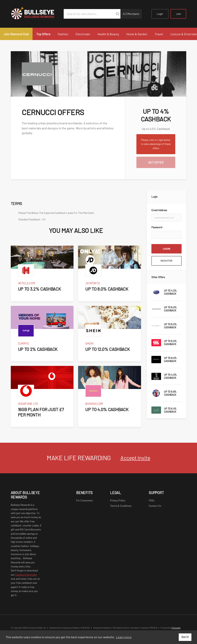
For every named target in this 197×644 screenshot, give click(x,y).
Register (167, 261)
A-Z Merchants (131, 14)
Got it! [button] (185, 637)
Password (157, 227)
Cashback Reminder (26, 575)
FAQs (152, 500)
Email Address (159, 210)
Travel (159, 34)
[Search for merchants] (89, 14)
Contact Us (155, 506)
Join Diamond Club (16, 34)
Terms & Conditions (121, 506)
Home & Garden (137, 34)
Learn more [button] (124, 637)
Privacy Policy (118, 500)
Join (178, 14)
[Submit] (117, 14)
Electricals (83, 34)
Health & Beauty (108, 34)
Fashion (63, 34)
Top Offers (43, 34)
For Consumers (84, 500)
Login (160, 14)
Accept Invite (135, 458)
